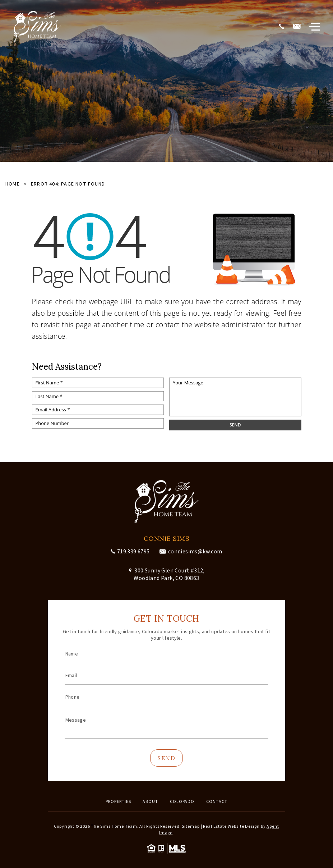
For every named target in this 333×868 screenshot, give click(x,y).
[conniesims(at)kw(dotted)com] (297, 27)
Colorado (182, 802)
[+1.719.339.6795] (281, 27)
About (150, 802)
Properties (118, 802)
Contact (217, 802)
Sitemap (191, 826)
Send (166, 758)
